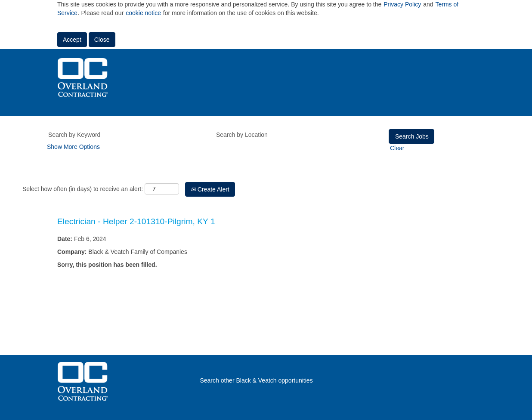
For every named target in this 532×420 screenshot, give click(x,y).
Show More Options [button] (73, 147)
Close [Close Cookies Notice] (102, 40)
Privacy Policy (402, 4)
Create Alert (210, 189)
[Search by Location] (292, 135)
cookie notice (143, 13)
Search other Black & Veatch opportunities (256, 380)
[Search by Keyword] (124, 135)
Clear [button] (397, 148)
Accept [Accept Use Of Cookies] (72, 40)
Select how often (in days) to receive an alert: (83, 189)
